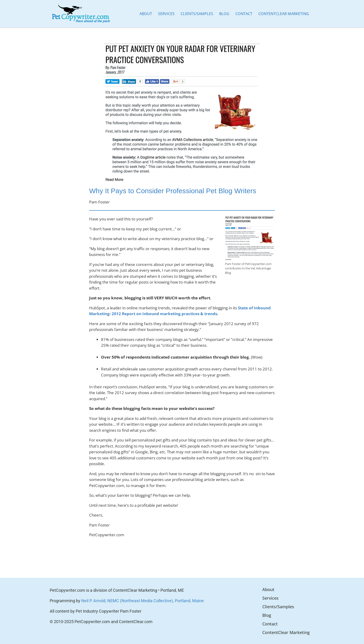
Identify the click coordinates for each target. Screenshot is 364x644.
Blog (224, 14)
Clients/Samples (197, 14)
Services (166, 14)
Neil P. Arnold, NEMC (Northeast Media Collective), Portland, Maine (143, 601)
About (146, 14)
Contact (244, 14)
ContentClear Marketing (284, 14)
